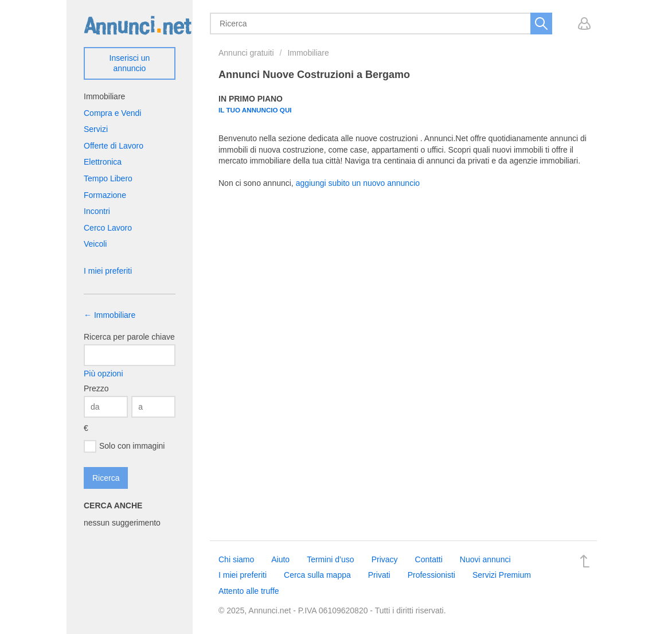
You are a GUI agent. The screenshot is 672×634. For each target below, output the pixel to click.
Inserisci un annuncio (130, 63)
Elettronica (103, 162)
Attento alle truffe (249, 591)
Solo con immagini (124, 446)
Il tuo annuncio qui (255, 110)
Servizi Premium (502, 575)
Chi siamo (236, 559)
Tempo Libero (108, 178)
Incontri (97, 211)
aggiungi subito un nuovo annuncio (358, 183)
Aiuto (280, 559)
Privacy (385, 559)
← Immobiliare (110, 315)
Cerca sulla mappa (317, 575)
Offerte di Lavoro (114, 146)
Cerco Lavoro (108, 228)
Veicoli (95, 244)
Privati (379, 575)
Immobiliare (308, 53)
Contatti (429, 559)
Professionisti (431, 575)
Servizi (96, 129)
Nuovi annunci (485, 559)
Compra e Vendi (112, 113)
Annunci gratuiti (246, 53)
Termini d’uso (330, 559)
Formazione (105, 195)
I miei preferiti (108, 271)
